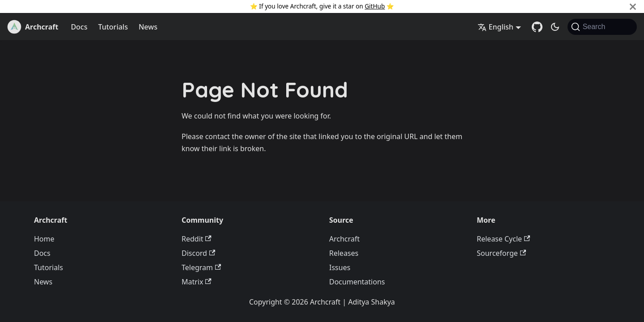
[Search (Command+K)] (602, 27)
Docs (79, 27)
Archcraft (344, 239)
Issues (340, 267)
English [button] (496, 27)
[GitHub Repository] (537, 27)
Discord (198, 253)
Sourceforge (501, 253)
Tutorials (113, 27)
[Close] (633, 6)
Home (44, 239)
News (148, 27)
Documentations (357, 282)
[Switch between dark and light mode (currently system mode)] (555, 27)
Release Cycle (503, 239)
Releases (344, 253)
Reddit (197, 239)
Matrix (197, 282)
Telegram (201, 267)
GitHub (375, 6)
